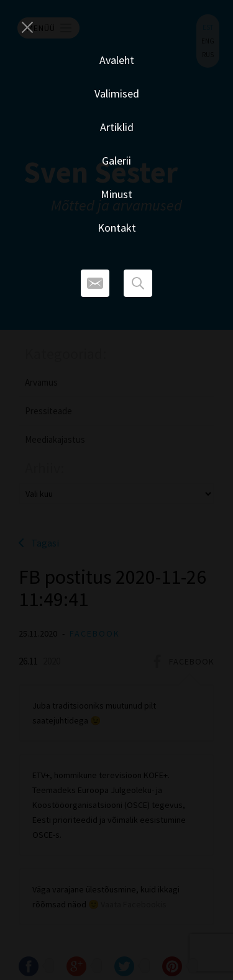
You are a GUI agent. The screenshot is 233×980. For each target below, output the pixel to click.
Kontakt (117, 228)
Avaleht (117, 60)
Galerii (116, 161)
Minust (116, 194)
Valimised (117, 93)
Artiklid (117, 127)
